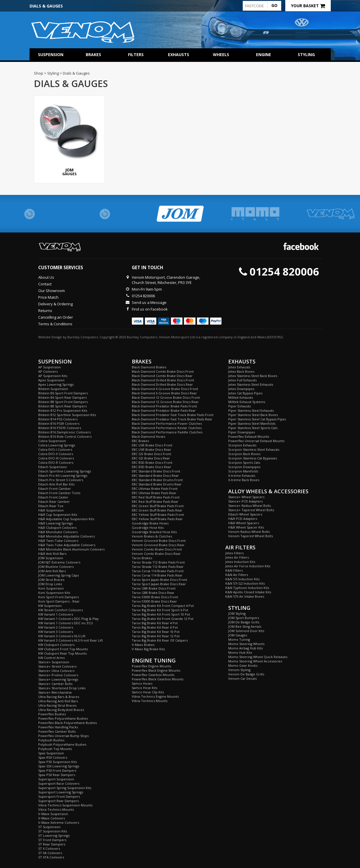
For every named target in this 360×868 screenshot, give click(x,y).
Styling (306, 55)
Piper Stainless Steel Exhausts (251, 410)
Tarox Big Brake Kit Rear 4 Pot (155, 623)
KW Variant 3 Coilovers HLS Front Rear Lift (71, 640)
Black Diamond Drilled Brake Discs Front (163, 380)
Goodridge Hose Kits (148, 528)
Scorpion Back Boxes (244, 454)
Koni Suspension (51, 588)
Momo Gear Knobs (243, 665)
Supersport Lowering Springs (61, 792)
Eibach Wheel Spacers (245, 514)
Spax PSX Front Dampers (57, 770)
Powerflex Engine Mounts (151, 666)
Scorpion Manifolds (243, 471)
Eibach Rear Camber (54, 502)
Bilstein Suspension (53, 389)
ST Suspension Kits (53, 831)
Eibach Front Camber (55, 489)
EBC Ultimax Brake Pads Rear (154, 493)
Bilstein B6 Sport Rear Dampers (62, 397)
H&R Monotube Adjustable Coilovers (66, 536)
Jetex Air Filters (237, 557)
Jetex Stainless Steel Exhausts (251, 384)
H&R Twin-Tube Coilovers (58, 541)
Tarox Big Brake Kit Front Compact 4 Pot (163, 606)
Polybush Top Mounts (55, 749)
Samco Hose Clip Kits (148, 692)
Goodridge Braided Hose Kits (154, 532)
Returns (45, 311)
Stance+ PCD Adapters (245, 501)
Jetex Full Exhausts (242, 380)
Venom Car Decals (242, 678)
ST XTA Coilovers (51, 857)
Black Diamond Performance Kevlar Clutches (167, 428)
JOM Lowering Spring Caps (59, 575)
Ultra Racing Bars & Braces (59, 697)
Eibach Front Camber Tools (59, 493)
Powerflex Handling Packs (58, 727)
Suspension (51, 55)
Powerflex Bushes (52, 714)
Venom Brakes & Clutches (152, 536)
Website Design (50, 337)
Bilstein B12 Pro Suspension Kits (63, 410)
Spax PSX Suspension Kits (57, 762)
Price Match (48, 297)
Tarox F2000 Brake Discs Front (155, 597)
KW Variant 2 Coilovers (56, 627)
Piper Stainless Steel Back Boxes (253, 415)
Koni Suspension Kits (54, 593)
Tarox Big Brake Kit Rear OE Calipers (160, 640)
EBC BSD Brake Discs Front (152, 462)
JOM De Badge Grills (244, 622)
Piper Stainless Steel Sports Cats (253, 428)
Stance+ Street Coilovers (57, 666)
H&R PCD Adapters (243, 519)
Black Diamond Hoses (148, 436)
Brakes (93, 55)
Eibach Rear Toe (51, 506)
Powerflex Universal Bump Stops (63, 736)
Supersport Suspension (56, 779)
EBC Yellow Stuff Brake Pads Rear (157, 519)
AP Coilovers (48, 371)
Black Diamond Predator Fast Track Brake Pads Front (173, 415)
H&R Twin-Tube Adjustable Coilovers (67, 545)
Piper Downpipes (242, 432)
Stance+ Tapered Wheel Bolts (251, 510)
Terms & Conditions (55, 324)
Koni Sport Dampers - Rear (59, 601)
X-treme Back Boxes (244, 480)
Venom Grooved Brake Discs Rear (158, 545)
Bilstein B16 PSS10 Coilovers (60, 428)
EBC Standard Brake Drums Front (157, 480)
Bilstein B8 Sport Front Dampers (63, 402)
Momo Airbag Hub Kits (245, 648)
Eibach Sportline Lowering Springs (65, 471)
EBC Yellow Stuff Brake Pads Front (158, 515)
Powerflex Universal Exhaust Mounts (256, 441)
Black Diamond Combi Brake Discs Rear (162, 376)
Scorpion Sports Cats (244, 462)
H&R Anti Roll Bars (52, 554)
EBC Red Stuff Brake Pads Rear (155, 502)
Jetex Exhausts (239, 367)
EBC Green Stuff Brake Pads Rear (157, 510)
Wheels (221, 55)
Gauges (69, 136)
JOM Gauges (238, 635)
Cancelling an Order (56, 317)
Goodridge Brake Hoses (150, 523)
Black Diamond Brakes (149, 367)
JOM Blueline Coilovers (56, 567)
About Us (46, 277)
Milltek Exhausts (241, 397)
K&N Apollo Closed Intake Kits (248, 592)
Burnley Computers (83, 337)
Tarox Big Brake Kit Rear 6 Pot (155, 627)
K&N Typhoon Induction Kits (247, 588)
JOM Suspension (51, 558)
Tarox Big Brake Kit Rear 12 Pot (156, 636)
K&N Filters (234, 570)
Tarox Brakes (142, 558)
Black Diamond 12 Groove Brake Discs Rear (165, 402)
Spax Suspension (51, 753)
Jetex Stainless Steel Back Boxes (253, 376)
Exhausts (179, 55)
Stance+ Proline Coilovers (58, 675)
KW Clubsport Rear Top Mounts (62, 653)
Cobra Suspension (52, 441)
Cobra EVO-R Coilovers (56, 462)
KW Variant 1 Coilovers (56, 614)
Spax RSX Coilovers (53, 757)
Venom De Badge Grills (246, 674)
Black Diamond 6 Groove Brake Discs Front (165, 389)
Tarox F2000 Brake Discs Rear (154, 601)
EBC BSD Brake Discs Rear (151, 467)
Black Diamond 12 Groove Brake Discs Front (166, 397)
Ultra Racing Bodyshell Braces (61, 710)
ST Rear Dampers (52, 844)
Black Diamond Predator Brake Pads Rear (164, 410)
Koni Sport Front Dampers (59, 597)
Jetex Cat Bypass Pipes (245, 393)
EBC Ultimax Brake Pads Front (155, 489)
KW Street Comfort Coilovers (61, 610)
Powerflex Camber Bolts (57, 731)
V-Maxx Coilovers (52, 818)
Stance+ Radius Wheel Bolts (250, 506)
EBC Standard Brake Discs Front (156, 471)
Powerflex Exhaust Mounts (249, 436)
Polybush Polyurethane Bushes (62, 744)
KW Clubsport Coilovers (56, 645)
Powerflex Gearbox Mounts (153, 675)
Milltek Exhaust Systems (247, 402)
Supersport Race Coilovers (59, 783)
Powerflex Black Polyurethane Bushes (67, 723)
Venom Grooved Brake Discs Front (159, 541)
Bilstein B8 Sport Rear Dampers (62, 406)
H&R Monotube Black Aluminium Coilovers (71, 549)
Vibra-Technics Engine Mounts (155, 696)
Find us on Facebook (150, 309)
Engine (264, 55)
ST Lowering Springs (54, 835)
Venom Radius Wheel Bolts (249, 532)
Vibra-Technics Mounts (56, 809)
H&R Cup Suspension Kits (58, 515)
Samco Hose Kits (145, 688)
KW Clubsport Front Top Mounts (63, 649)
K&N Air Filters (237, 575)
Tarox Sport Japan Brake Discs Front (159, 580)
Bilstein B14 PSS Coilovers (58, 419)
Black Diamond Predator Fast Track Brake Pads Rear (172, 419)
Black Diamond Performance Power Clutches (167, 423)
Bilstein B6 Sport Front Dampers (63, 393)
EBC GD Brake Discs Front (151, 454)
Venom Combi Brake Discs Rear (156, 554)
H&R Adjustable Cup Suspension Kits (66, 519)
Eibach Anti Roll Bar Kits (56, 484)
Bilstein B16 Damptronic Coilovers (64, 432)
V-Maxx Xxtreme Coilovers (59, 822)
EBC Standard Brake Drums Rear (157, 484)
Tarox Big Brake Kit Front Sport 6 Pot (160, 610)
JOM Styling (237, 613)
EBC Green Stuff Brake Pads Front (158, 506)
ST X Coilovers (49, 848)
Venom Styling (239, 670)
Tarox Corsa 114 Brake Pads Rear (157, 575)
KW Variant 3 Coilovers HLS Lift (62, 636)
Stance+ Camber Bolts (55, 684)
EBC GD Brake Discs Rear (151, 458)
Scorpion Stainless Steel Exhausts (254, 449)
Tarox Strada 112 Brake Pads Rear (158, 567)
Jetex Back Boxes (241, 371)
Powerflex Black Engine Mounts (156, 670)
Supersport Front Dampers (59, 796)
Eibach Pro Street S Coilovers (61, 480)
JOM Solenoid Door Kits (246, 631)
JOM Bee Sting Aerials (245, 626)
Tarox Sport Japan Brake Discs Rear (159, 584)
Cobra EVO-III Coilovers (56, 458)
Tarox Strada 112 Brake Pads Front (158, 562)
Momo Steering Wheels (246, 644)
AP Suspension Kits (53, 376)
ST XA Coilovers (50, 853)
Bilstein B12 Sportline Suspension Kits (67, 415)
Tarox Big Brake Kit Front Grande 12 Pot (163, 619)
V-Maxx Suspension (53, 814)
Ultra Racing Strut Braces (57, 705)
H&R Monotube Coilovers (58, 532)
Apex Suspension (51, 380)
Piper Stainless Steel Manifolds (252, 423)
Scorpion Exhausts (242, 445)
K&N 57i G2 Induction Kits (245, 583)
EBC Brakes (140, 441)
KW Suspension (50, 606)
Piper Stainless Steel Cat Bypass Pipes (257, 419)
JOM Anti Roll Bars (52, 571)
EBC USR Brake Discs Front (152, 445)
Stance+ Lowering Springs (58, 679)
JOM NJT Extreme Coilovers (59, 562)
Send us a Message (149, 302)
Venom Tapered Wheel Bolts (251, 536)
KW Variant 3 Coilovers (56, 632)
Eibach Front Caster (53, 497)
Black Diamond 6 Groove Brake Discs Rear (164, 393)
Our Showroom (52, 291)
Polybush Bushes (51, 740)
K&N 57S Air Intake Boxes (245, 596)
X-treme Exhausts (242, 475)
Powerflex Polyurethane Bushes (63, 718)
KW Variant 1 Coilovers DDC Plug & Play (68, 619)
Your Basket (308, 6)
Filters (136, 55)
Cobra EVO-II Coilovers (56, 454)
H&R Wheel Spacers (244, 523)
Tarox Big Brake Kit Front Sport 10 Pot (161, 614)
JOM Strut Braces (51, 580)
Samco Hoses (142, 683)
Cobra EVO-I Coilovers (55, 449)
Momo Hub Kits (240, 652)
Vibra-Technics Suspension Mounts (65, 805)
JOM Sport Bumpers (244, 618)
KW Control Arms (51, 658)
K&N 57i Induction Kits (242, 579)
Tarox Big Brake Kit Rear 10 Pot (156, 632)
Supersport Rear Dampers (59, 801)
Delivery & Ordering (55, 304)
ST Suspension (49, 827)
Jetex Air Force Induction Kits (248, 566)
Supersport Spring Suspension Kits (65, 788)
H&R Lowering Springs (55, 523)
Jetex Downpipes (241, 389)
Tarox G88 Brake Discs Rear (153, 593)
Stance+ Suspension (54, 662)
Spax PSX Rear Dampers (57, 775)
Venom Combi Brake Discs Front (157, 549)
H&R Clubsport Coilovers (57, 528)
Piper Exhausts (240, 406)
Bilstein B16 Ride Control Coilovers (65, 436)
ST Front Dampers (52, 840)
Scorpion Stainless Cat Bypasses (253, 458)
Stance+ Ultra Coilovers (56, 671)
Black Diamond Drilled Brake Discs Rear (162, 384)
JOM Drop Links (50, 584)
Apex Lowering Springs (56, 384)
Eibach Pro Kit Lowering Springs (63, 475)
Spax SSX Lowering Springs (59, 766)
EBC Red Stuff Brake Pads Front (156, 497)
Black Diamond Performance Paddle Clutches (167, 432)
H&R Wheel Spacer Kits (246, 527)
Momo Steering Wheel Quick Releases (258, 657)
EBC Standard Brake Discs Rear (155, 475)
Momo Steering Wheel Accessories (255, 661)
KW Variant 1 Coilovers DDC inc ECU (66, 623)
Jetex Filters (234, 553)
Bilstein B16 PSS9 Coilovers (59, 423)
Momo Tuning (239, 639)
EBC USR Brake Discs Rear (151, 449)
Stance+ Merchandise (55, 692)
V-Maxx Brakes (143, 645)
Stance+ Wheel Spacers (246, 497)
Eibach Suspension (53, 467)
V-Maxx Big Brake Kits (148, 649)
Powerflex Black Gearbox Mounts (158, 679)
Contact (45, 284)
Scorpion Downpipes (244, 467)
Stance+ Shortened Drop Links (62, 688)
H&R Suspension (51, 510)
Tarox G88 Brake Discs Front (154, 588)
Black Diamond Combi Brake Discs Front (163, 371)
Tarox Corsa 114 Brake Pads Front (158, 571)
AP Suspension (50, 367)
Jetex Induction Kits (240, 562)
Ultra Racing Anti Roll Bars (58, 701)
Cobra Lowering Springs (57, 445)
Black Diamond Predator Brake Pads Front (164, 406)
